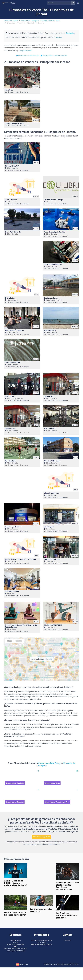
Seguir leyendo (26, 50)
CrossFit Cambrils (13, 363)
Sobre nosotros (16, 940)
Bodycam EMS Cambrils (53, 264)
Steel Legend (49, 527)
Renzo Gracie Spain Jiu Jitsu (55, 232)
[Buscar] (73, 3)
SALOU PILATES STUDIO (53, 625)
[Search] (59, 3)
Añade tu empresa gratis (16, 944)
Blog (16, 947)
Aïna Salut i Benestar (52, 461)
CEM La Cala (10, 396)
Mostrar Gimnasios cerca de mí (54, 56)
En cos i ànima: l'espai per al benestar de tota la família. (21, 626)
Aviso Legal (41, 942)
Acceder (16, 942)
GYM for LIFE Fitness (52, 559)
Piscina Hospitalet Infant (15, 124)
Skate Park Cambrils (13, 232)
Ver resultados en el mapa (28, 56)
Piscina (59, 37)
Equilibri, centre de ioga (53, 200)
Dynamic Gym (10, 429)
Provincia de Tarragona (30, 21)
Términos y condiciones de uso (42, 940)
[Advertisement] (61, 82)
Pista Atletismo (11, 200)
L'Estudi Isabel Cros (51, 493)
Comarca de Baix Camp (50, 21)
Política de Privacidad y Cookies (42, 944)
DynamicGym (49, 396)
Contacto (67, 940)
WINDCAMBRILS (50, 330)
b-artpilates (10, 298)
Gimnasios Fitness (11, 21)
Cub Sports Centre (51, 298)
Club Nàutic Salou (12, 591)
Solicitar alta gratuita (42, 837)
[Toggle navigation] (78, 3)
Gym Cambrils (10, 461)
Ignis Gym (9, 90)
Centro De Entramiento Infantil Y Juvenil (21, 559)
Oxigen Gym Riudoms (13, 527)
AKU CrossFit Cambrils (14, 330)
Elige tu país (22, 964)
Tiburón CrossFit (12, 166)
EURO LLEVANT (50, 429)
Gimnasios (70, 33)
